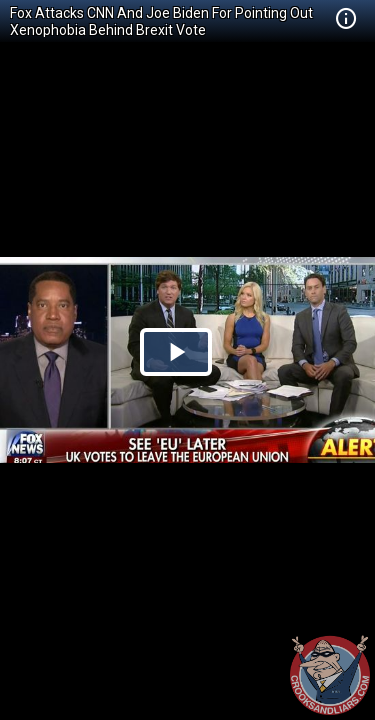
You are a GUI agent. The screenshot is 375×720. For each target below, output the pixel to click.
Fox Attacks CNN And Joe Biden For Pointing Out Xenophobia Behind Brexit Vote (161, 21)
